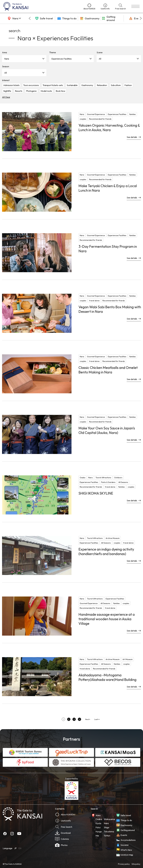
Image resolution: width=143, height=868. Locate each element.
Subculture (116, 85)
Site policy (136, 864)
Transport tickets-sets (53, 85)
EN (20, 848)
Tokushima (109, 832)
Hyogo (99, 832)
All (100, 59)
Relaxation (102, 85)
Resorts (19, 91)
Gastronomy (87, 85)
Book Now (61, 91)
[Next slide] (141, 18)
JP (15, 848)
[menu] (135, 6)
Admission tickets (11, 85)
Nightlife (7, 91)
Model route (46, 91)
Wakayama (109, 819)
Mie (97, 836)
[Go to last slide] (30, 18)
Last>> (97, 719)
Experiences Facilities (62, 59)
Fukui (98, 827)
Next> (88, 719)
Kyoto (98, 823)
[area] (14, 18)
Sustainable (72, 85)
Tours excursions (31, 85)
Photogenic (31, 91)
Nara (7, 59)
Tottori (107, 836)
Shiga (106, 827)
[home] (41, 6)
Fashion (128, 85)
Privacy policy (124, 864)
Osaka (99, 819)
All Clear (6, 97)
